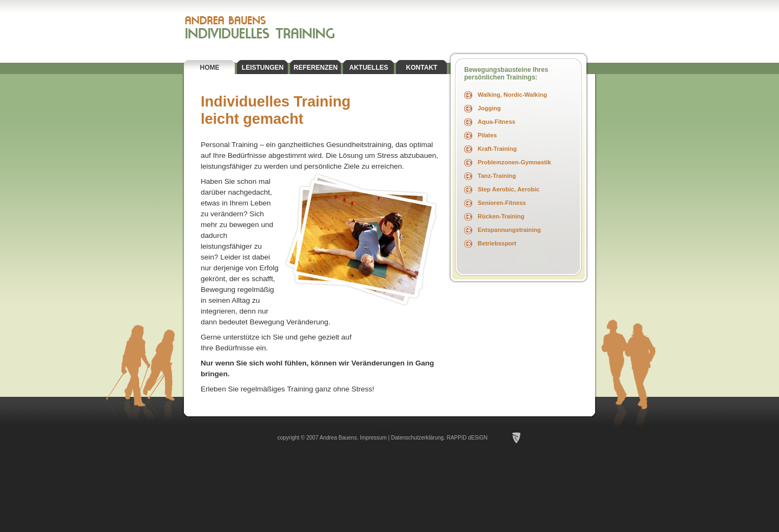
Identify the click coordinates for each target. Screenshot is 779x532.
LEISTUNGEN (263, 68)
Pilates (487, 135)
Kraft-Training (497, 149)
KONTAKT (422, 68)
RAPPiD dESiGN (467, 438)
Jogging (489, 108)
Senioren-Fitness (502, 203)
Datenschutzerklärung (417, 438)
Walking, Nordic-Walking (512, 95)
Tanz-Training (497, 176)
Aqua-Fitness (497, 122)
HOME (210, 68)
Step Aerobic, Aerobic (509, 189)
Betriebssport (497, 243)
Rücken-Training (501, 216)
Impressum (373, 438)
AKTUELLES (369, 68)
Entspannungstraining (509, 230)
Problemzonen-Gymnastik (514, 162)
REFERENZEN (316, 68)
